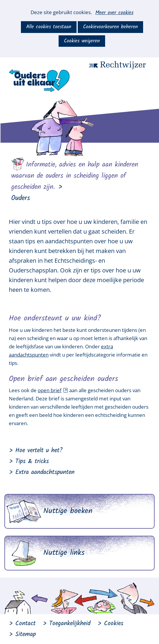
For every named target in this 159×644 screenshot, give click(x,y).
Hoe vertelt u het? (39, 451)
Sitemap (26, 634)
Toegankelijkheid (70, 624)
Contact (25, 624)
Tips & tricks (32, 461)
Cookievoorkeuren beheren (110, 27)
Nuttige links (64, 553)
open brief (53, 390)
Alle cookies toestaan (49, 27)
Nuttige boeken (68, 511)
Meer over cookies (114, 13)
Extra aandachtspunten (45, 472)
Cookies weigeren (82, 41)
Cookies (114, 624)
